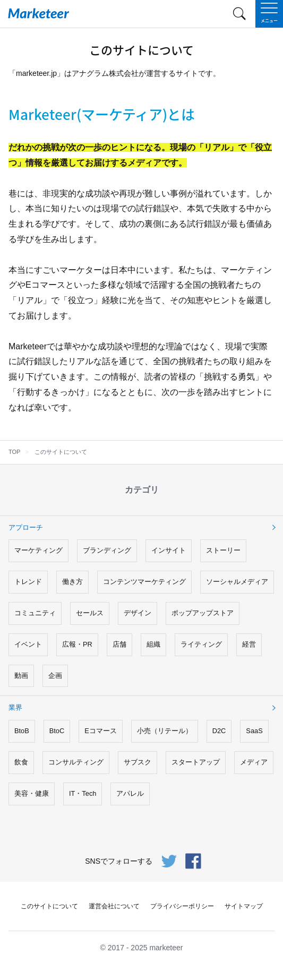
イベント (28, 644)
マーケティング (38, 550)
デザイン (138, 613)
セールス (90, 613)
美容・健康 (32, 793)
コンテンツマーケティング (144, 582)
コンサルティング (76, 762)
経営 (249, 644)
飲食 (21, 762)
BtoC (57, 731)
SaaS (254, 731)
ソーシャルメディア (237, 582)
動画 (21, 676)
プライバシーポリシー (182, 906)
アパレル (130, 793)
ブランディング (107, 550)
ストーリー (223, 550)
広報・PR (77, 644)
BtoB (22, 731)
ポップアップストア (203, 613)
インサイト (169, 550)
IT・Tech (83, 793)
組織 (153, 644)
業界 (15, 707)
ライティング (201, 644)
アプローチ (26, 527)
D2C (219, 731)
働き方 (72, 582)
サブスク (138, 762)
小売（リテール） (165, 731)
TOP (14, 452)
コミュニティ (35, 613)
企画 (55, 676)
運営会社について (114, 906)
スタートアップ (196, 762)
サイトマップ (244, 906)
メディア (254, 762)
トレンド (28, 582)
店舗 (119, 644)
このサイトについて (49, 906)
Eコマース (101, 731)
